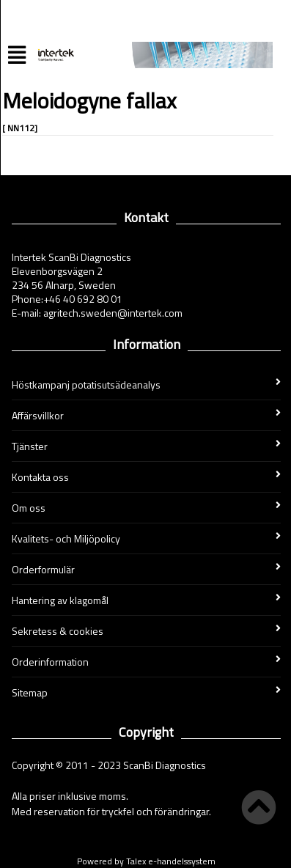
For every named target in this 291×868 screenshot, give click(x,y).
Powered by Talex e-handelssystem (146, 861)
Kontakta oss (146, 477)
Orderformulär (146, 569)
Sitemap (146, 692)
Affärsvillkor (146, 415)
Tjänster (146, 446)
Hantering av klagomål (146, 600)
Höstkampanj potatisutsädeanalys (146, 385)
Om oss (146, 508)
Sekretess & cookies (146, 631)
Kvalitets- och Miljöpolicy (146, 538)
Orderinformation (146, 662)
